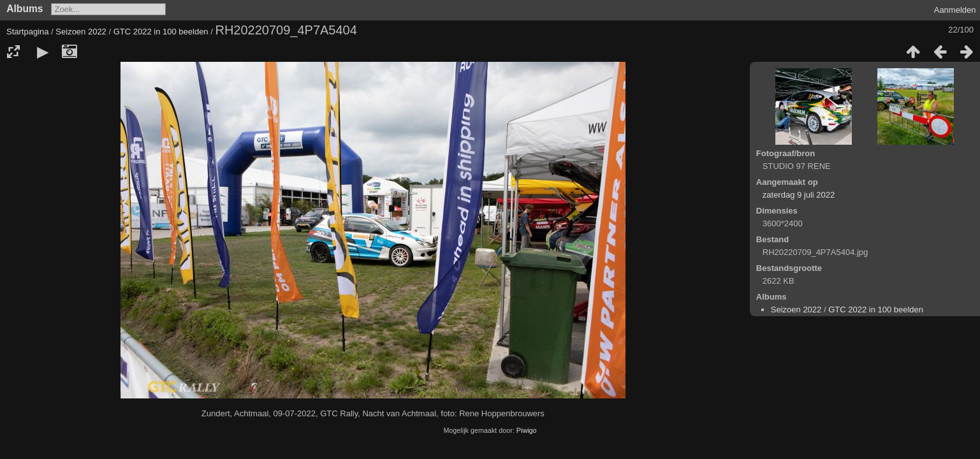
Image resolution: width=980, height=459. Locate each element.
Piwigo (527, 430)
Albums (25, 9)
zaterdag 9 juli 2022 (799, 195)
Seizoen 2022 (81, 32)
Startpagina (28, 32)
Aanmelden (955, 10)
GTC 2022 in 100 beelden (161, 32)
